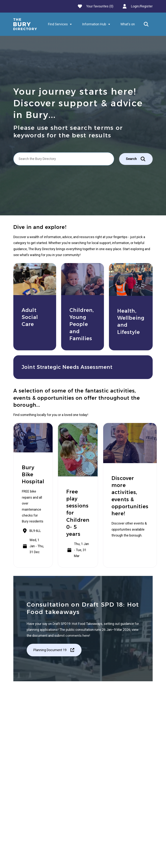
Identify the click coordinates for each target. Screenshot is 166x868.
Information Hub (97, 24)
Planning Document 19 (54, 650)
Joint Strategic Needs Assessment (67, 367)
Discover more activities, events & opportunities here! (130, 496)
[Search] (64, 159)
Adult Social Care (30, 317)
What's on (128, 24)
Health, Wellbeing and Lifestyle (131, 322)
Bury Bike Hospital (33, 475)
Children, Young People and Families (82, 324)
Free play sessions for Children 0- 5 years (78, 513)
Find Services (61, 24)
